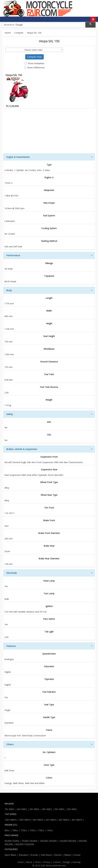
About (29, 862)
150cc (41, 830)
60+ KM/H (51, 820)
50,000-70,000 (12, 841)
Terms (38, 862)
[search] (42, 25)
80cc (7, 830)
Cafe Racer (46, 855)
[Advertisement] (49, 132)
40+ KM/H (77, 820)
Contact (57, 862)
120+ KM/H (10, 820)
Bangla (67, 862)
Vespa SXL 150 (19, 88)
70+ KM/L (10, 809)
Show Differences (34, 68)
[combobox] (34, 50)
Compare (19, 33)
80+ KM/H (38, 820)
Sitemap (77, 862)
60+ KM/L (22, 809)
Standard (23, 855)
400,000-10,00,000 (25, 844)
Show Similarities (34, 63)
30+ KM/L (60, 809)
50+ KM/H (64, 820)
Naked (68, 855)
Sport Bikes (10, 855)
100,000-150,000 (48, 841)
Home (8, 33)
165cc (50, 830)
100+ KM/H (25, 820)
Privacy (47, 862)
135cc (33, 830)
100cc (15, 830)
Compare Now (34, 57)
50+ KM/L (35, 809)
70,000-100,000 (29, 841)
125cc (24, 830)
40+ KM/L (47, 809)
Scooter (34, 855)
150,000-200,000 (67, 841)
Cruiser (77, 855)
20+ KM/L (72, 809)
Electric (58, 855)
